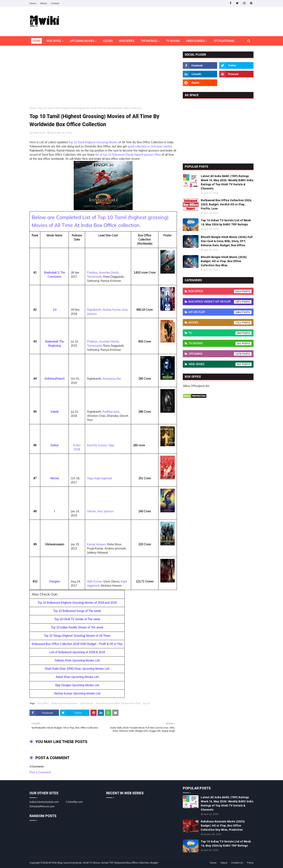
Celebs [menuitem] (108, 41)
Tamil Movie (87, 703)
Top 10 (42, 108)
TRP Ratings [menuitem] (149, 41)
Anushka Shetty (109, 273)
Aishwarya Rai (112, 379)
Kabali (55, 412)
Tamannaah (94, 277)
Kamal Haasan (96, 544)
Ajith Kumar (94, 581)
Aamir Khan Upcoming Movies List (77, 677)
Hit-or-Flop (220, 312)
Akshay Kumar (112, 310)
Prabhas (92, 273)
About (43, 3)
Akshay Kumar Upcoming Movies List (77, 693)
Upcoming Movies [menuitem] (82, 41)
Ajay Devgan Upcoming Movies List (77, 685)
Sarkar (54, 445)
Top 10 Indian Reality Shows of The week (77, 627)
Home (33, 3)
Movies (220, 323)
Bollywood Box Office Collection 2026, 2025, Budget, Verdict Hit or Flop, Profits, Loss (226, 204)
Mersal (55, 478)
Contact (55, 3)
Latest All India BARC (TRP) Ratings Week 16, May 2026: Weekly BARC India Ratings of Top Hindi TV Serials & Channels (227, 182)
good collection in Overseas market (150, 146)
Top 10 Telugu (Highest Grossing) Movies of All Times (77, 636)
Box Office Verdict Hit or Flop (220, 302)
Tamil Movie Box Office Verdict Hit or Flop (118, 703)
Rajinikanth (94, 310)
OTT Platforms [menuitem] (224, 41)
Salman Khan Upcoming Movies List (77, 660)
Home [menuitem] (36, 41)
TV (220, 333)
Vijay (111, 445)
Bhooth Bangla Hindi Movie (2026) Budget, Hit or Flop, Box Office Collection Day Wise (224, 261)
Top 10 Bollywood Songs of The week (77, 611)
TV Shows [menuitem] (173, 41)
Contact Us (237, 863)
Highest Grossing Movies (65, 703)
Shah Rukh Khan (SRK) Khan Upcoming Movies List (77, 669)
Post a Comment (40, 772)
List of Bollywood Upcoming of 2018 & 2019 (77, 652)
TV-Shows (220, 344)
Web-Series (220, 364)
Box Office (43, 703)
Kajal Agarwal (103, 478)
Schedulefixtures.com (42, 806)
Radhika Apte (111, 412)
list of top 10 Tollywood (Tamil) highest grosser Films (128, 155)
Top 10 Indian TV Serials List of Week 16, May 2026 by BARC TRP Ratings (226, 222)
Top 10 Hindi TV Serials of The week (77, 619)
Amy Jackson (105, 511)
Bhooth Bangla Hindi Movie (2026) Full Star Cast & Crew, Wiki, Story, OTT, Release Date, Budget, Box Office (227, 241)
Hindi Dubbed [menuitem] (195, 41)
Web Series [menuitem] (127, 41)
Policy (250, 863)
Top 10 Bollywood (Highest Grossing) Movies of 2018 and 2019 (77, 603)
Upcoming (220, 354)
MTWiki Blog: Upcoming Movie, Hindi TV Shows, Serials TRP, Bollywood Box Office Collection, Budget (103, 863)
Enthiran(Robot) (55, 379)
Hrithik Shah (39, 133)
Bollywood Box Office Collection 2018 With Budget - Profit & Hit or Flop (77, 644)
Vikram (91, 511)
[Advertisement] (103, 79)
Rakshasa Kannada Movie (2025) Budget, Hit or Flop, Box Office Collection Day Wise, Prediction (223, 826)
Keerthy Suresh (97, 445)
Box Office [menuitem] (54, 41)
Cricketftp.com (74, 802)
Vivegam (54, 581)
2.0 (55, 310)
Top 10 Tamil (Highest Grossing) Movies (93, 142)
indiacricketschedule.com (44, 802)
